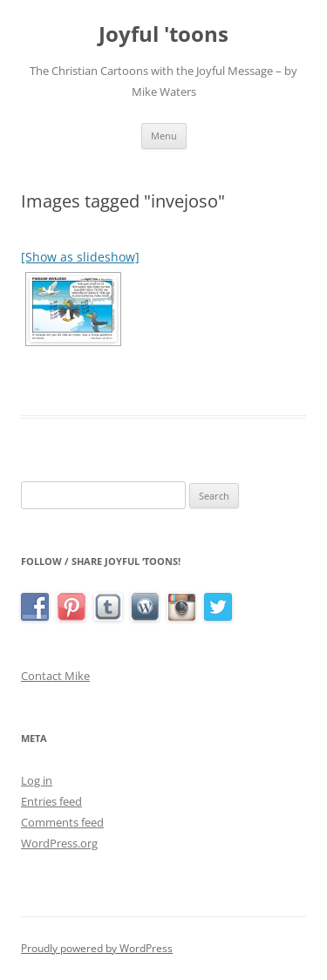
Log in (37, 780)
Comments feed (62, 822)
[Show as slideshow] (80, 257)
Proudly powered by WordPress (97, 948)
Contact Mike (55, 676)
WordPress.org (59, 843)
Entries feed (51, 801)
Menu (164, 136)
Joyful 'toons (163, 34)
